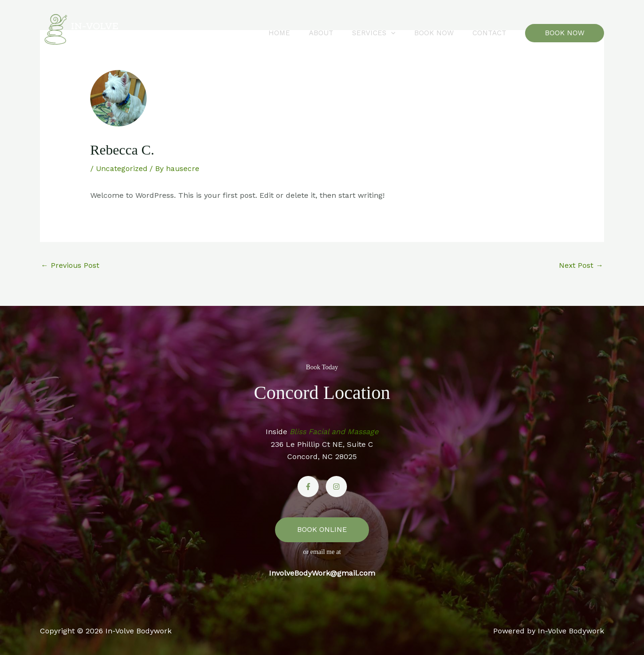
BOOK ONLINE (322, 530)
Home (300, 33)
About (338, 33)
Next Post (581, 265)
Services (385, 33)
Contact (492, 33)
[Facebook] (308, 487)
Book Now (441, 33)
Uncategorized (122, 168)
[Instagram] (336, 487)
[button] (403, 33)
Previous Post (70, 265)
